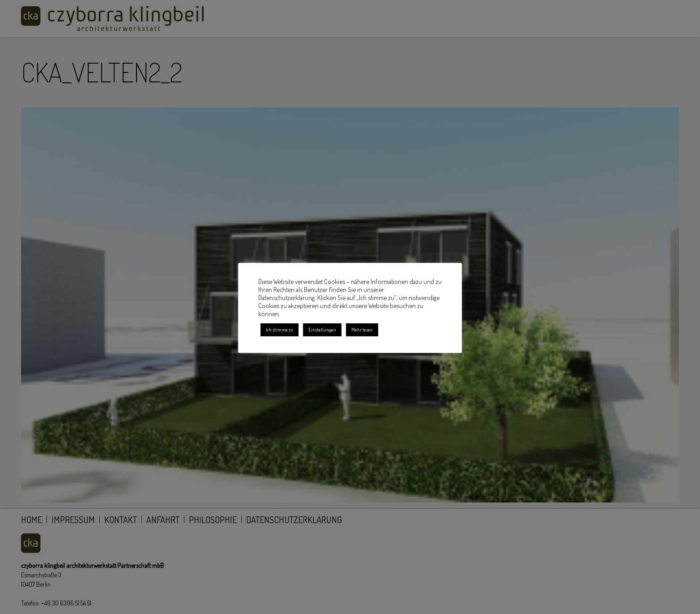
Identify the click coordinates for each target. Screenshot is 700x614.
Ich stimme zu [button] (280, 330)
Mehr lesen (362, 330)
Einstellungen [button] (322, 330)
